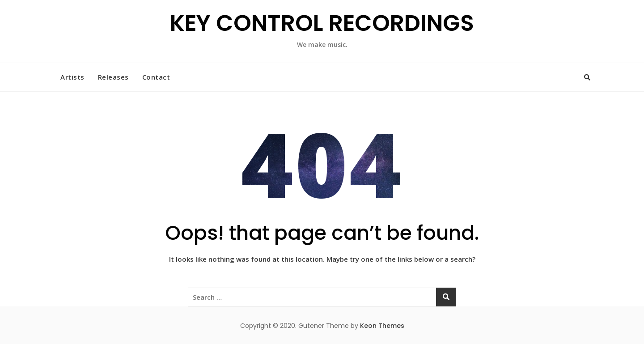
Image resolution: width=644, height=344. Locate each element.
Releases (113, 77)
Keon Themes (382, 326)
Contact (156, 77)
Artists (72, 77)
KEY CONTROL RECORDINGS (322, 23)
